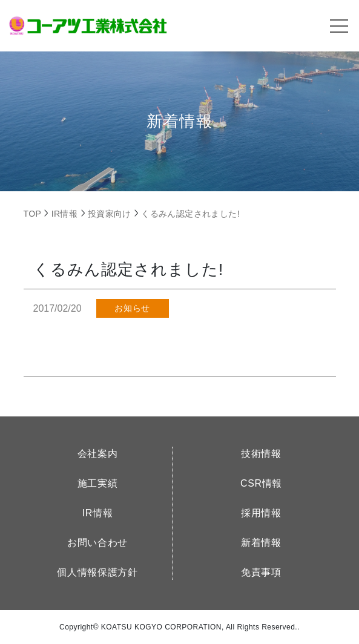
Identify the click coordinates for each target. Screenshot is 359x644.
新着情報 (261, 543)
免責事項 (261, 572)
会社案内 (98, 454)
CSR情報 (261, 483)
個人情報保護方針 (97, 572)
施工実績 (98, 483)
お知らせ (132, 308)
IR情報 (98, 513)
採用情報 (261, 513)
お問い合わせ (97, 543)
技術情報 (261, 454)
